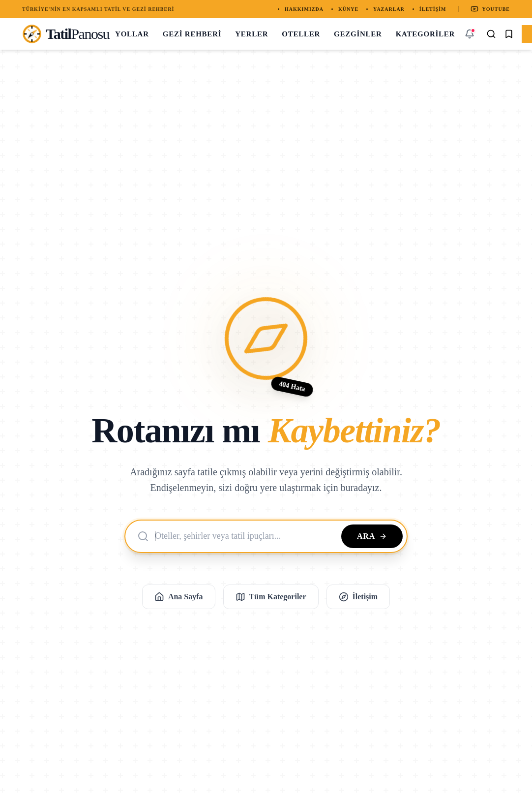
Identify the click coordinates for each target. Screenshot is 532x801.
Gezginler (358, 34)
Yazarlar (389, 9)
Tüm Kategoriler (271, 597)
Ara (372, 536)
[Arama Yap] (491, 34)
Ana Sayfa (179, 597)
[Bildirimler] (470, 34)
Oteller (301, 34)
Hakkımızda (304, 9)
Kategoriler (426, 34)
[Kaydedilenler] (509, 34)
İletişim (433, 9)
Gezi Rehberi (192, 34)
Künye (348, 9)
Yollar (132, 34)
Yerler (251, 34)
